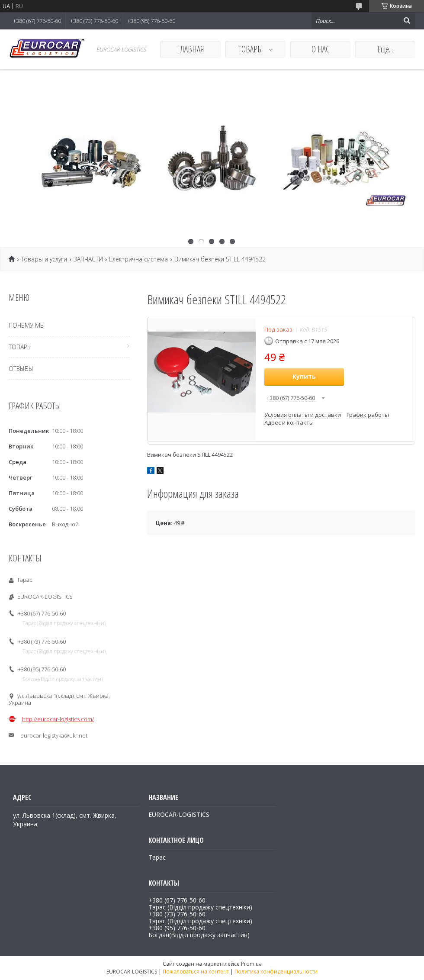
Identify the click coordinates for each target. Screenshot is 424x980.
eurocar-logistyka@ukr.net (54, 735)
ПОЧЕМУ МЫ (27, 325)
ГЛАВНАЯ (191, 49)
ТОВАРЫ (252, 49)
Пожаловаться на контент (196, 972)
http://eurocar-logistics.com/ (58, 719)
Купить (304, 376)
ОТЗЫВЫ (21, 369)
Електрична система (138, 259)
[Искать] (407, 21)
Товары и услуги (44, 259)
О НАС (320, 49)
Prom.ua (251, 964)
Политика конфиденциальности (276, 972)
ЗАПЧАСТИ (88, 259)
